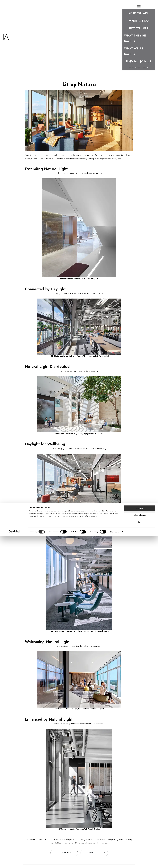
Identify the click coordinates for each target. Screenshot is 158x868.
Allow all (140, 840)
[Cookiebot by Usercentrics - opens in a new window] (14, 864)
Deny (140, 854)
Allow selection (140, 847)
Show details (115, 864)
